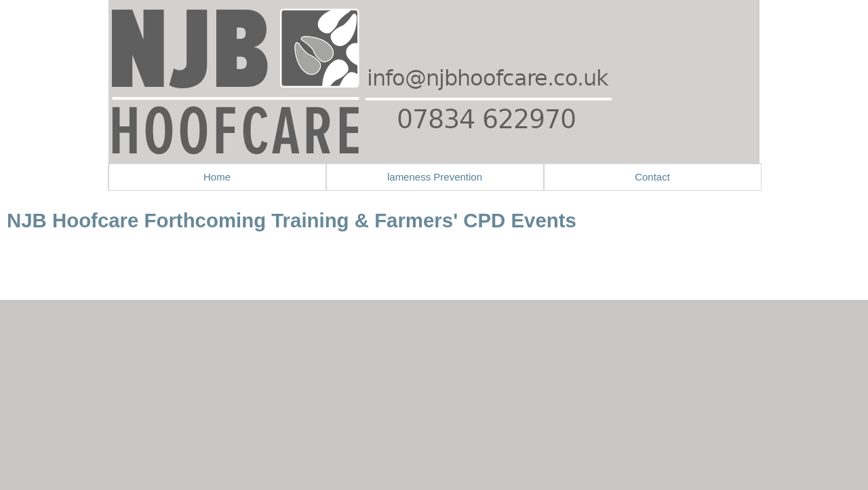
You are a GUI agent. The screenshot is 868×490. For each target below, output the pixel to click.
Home (217, 177)
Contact (652, 177)
